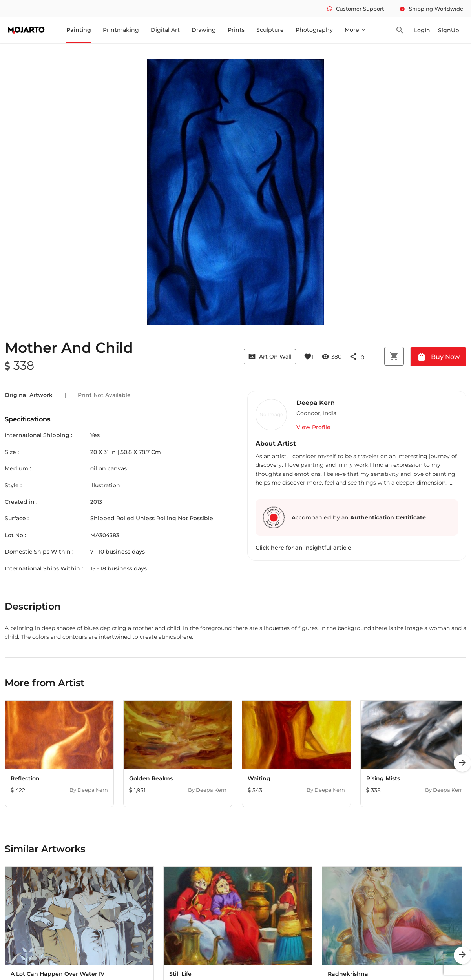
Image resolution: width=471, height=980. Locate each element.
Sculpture (270, 30)
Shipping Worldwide (431, 9)
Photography (314, 30)
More (355, 30)
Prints (236, 30)
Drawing (204, 30)
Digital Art (165, 30)
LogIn (422, 30)
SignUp (449, 30)
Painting (79, 30)
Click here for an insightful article (303, 548)
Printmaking (121, 30)
